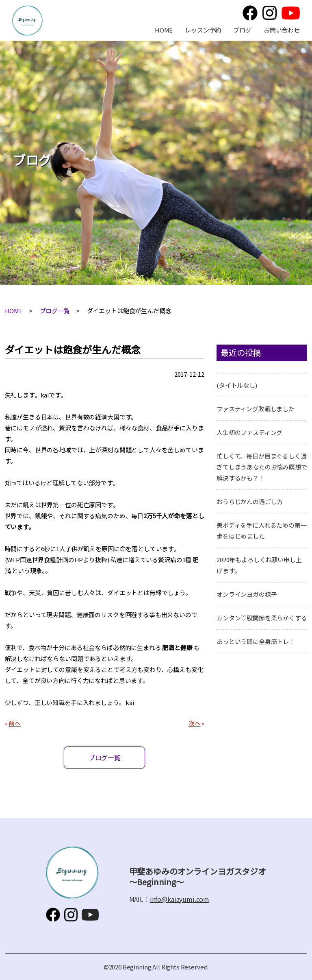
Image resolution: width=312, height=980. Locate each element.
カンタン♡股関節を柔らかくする (262, 618)
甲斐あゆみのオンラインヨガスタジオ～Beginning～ (27, 21)
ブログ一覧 (55, 311)
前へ (15, 723)
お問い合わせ (282, 30)
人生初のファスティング (249, 432)
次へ (195, 723)
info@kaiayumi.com (180, 899)
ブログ (242, 30)
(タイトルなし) (237, 385)
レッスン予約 (203, 30)
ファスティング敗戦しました (256, 409)
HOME (164, 30)
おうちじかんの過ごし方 (250, 501)
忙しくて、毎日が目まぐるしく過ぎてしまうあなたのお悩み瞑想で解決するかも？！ (262, 467)
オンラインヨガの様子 (247, 594)
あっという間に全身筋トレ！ (256, 641)
